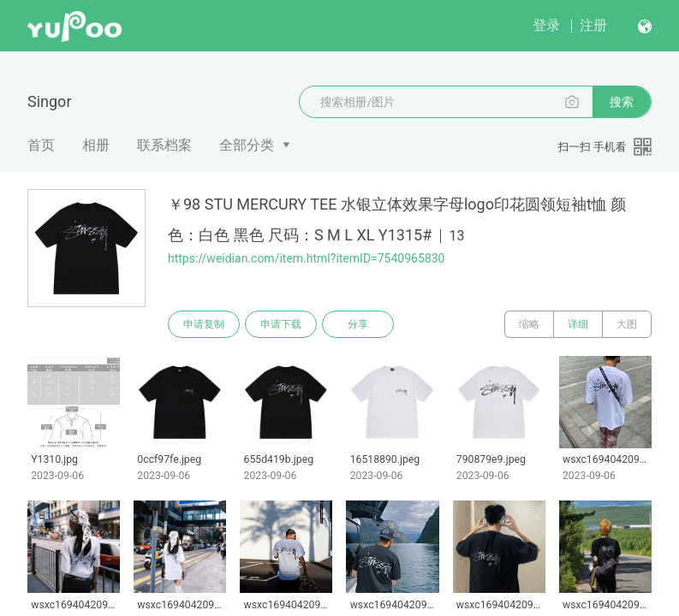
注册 (593, 25)
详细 (578, 324)
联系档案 (164, 145)
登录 (546, 25)
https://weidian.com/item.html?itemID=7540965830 (306, 258)
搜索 (622, 102)
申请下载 (281, 324)
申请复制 (204, 324)
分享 (358, 324)
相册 (96, 145)
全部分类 (247, 145)
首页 (41, 145)
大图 (627, 324)
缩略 (529, 324)
